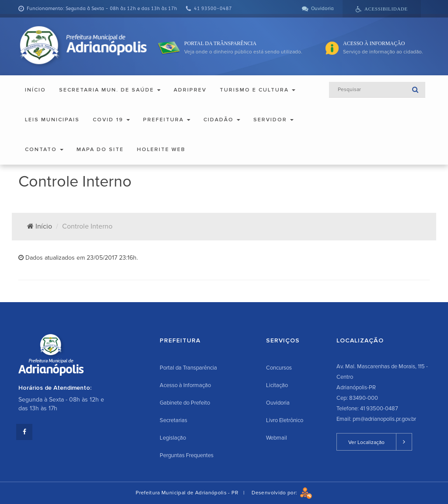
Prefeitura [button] (167, 120)
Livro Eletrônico (285, 420)
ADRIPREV (190, 90)
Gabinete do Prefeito (185, 403)
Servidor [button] (273, 120)
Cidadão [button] (222, 120)
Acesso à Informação (185, 385)
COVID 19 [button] (111, 120)
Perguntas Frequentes (187, 455)
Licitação (277, 385)
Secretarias (173, 420)
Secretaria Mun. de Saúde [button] (110, 90)
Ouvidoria (278, 403)
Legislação (173, 438)
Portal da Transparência (188, 368)
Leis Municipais (52, 120)
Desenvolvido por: (282, 493)
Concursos (279, 368)
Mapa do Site (100, 150)
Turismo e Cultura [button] (257, 90)
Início (35, 90)
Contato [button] (44, 150)
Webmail (276, 438)
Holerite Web (161, 150)
